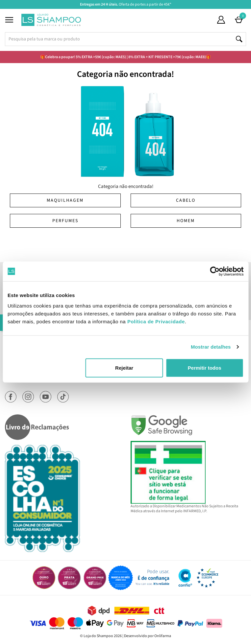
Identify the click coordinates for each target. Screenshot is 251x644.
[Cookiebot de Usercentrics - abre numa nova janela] (215, 271)
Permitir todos (205, 368)
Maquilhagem (65, 200)
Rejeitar (124, 368)
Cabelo (186, 200)
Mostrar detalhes (211, 347)
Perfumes (65, 221)
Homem (186, 221)
